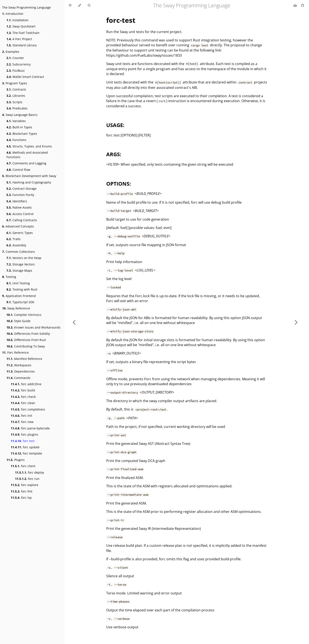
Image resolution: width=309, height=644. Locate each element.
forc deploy (30, 472)
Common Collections (19, 252)
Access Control (20, 214)
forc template (26, 453)
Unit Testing (18, 283)
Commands (18, 378)
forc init (21, 416)
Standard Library (22, 45)
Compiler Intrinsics (24, 315)
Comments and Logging (26, 163)
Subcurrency (19, 64)
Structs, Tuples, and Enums (29, 146)
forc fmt (22, 491)
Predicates (17, 108)
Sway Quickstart (21, 26)
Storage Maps (19, 270)
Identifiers (17, 201)
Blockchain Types (22, 134)
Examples (11, 52)
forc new (22, 422)
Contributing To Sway (26, 346)
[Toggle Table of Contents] (70, 5)
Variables (16, 121)
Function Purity (20, 195)
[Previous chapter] (74, 322)
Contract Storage (21, 189)
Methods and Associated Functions (27, 155)
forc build (23, 390)
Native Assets (19, 207)
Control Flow (18, 170)
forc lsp (21, 498)
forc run (27, 479)
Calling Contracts (22, 220)
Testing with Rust (22, 289)
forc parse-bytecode (30, 428)
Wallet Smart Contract (25, 77)
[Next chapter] (296, 322)
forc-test (121, 20)
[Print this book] (296, 5)
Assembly (16, 245)
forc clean (23, 403)
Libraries (16, 96)
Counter (15, 58)
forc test (23, 441)
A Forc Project (19, 39)
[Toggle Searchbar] (89, 5)
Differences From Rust (26, 340)
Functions (16, 140)
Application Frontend (19, 296)
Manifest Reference (24, 359)
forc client (23, 466)
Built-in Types (19, 127)
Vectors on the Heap (24, 258)
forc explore (24, 485)
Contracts (16, 89)
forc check (23, 397)
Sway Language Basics (20, 115)
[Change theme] (80, 5)
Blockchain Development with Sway (29, 176)
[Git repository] (303, 5)
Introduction (13, 14)
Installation (17, 20)
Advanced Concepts (18, 226)
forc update (25, 447)
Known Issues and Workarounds (33, 327)
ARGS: (114, 154)
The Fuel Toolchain (23, 33)
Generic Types (20, 233)
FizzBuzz (16, 70)
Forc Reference (15, 352)
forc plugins (24, 434)
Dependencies (21, 371)
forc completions (28, 409)
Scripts (14, 102)
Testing (9, 277)
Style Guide (18, 321)
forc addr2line (26, 384)
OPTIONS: (119, 184)
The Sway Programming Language (27, 7)
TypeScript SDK (20, 302)
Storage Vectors (21, 264)
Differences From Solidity (28, 334)
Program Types (15, 83)
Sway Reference (16, 308)
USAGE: (115, 125)
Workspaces (19, 365)
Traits (14, 239)
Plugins (16, 460)
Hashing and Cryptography (29, 182)
